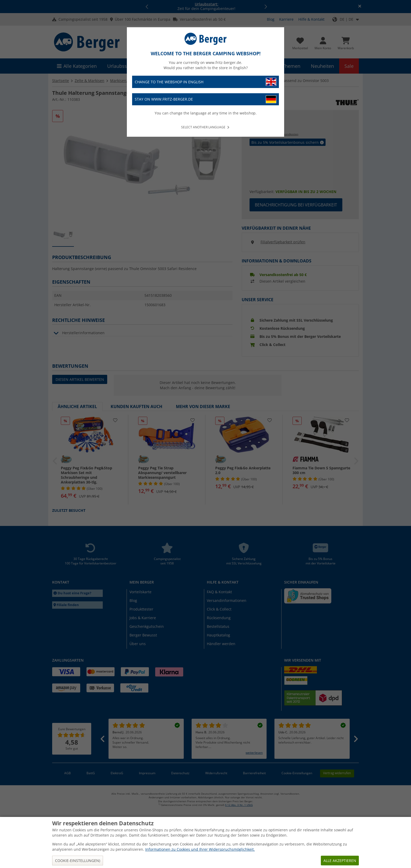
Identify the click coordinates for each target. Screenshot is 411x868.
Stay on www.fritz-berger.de (206, 99)
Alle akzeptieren (340, 861)
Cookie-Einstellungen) (78, 861)
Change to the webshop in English (206, 82)
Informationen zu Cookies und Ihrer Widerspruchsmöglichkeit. (200, 849)
